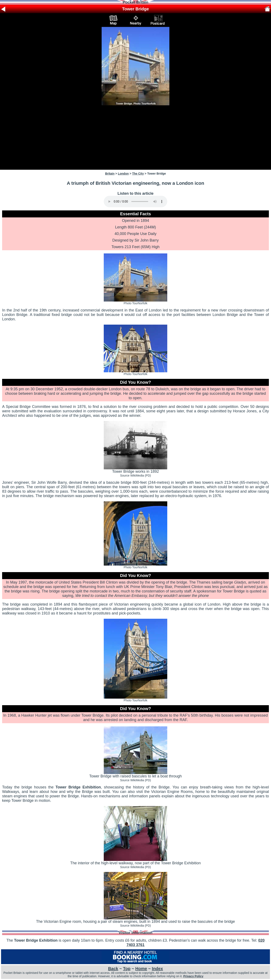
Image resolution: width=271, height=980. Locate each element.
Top (127, 969)
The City (138, 174)
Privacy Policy (193, 976)
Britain (110, 174)
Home (141, 969)
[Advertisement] (135, 138)
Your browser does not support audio (135, 202)
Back (113, 969)
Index (157, 969)
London (123, 174)
